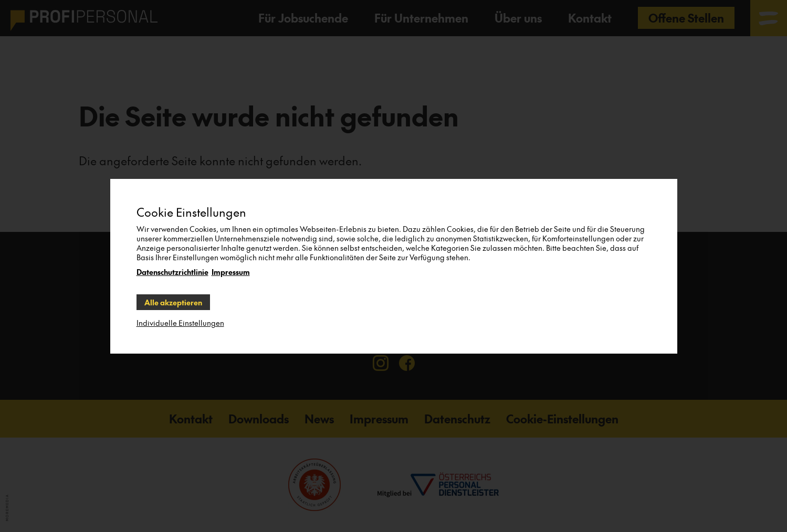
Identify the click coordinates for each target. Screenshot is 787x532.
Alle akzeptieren (173, 302)
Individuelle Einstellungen (180, 323)
